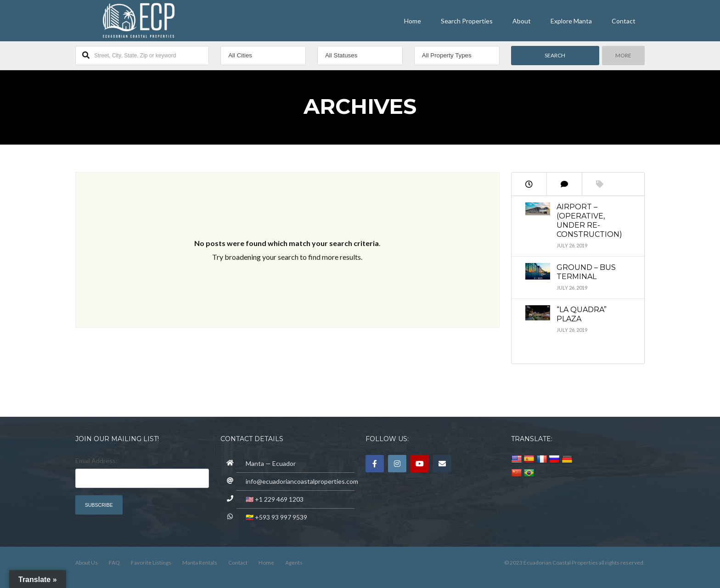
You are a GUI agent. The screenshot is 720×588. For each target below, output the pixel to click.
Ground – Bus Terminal (586, 272)
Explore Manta (571, 21)
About (522, 21)
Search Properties (467, 21)
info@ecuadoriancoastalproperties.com (302, 481)
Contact (624, 21)
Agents (294, 563)
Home (413, 21)
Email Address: (96, 461)
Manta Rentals (200, 563)
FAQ (114, 563)
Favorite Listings (151, 563)
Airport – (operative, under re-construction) (589, 221)
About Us (87, 563)
